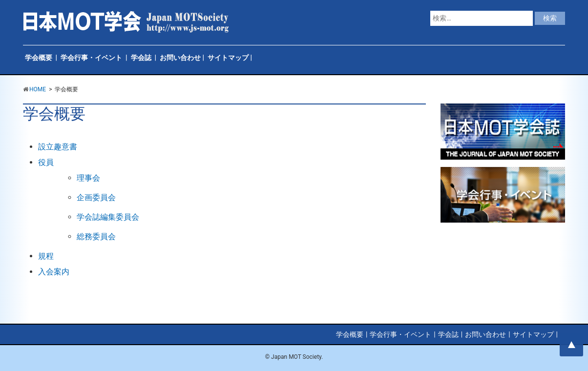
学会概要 (39, 58)
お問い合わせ (180, 58)
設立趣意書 (58, 147)
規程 (46, 256)
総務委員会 (96, 237)
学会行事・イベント (91, 58)
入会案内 (54, 272)
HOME (38, 89)
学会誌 (141, 58)
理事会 (88, 178)
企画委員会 (96, 197)
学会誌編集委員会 (108, 217)
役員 (46, 162)
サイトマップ (228, 58)
